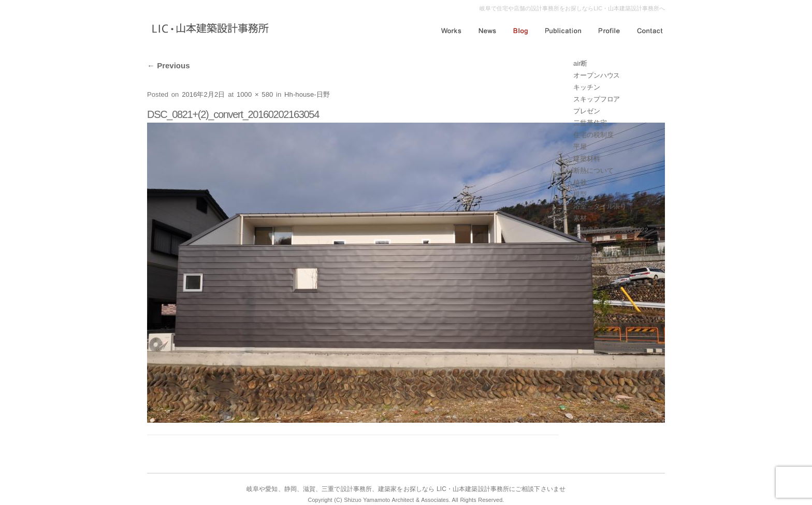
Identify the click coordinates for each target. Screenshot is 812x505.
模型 (580, 194)
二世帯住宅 (590, 123)
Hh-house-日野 (307, 94)
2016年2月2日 (203, 94)
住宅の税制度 (593, 135)
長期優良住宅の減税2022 (611, 230)
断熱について (593, 170)
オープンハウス (597, 75)
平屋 (580, 147)
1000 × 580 (255, 94)
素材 (580, 218)
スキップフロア (597, 99)
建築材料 (587, 159)
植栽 (580, 182)
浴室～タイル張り (600, 206)
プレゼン (587, 111)
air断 (580, 63)
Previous (169, 65)
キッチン (587, 87)
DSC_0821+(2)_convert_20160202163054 (233, 114)
